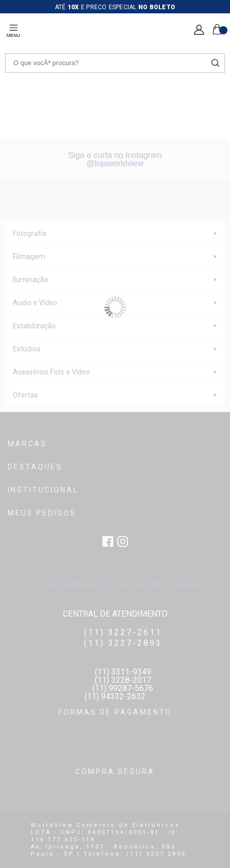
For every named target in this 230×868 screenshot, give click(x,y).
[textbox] (115, 63)
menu (14, 35)
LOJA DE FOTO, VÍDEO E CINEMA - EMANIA (74, 31)
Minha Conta (199, 30)
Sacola (217, 29)
